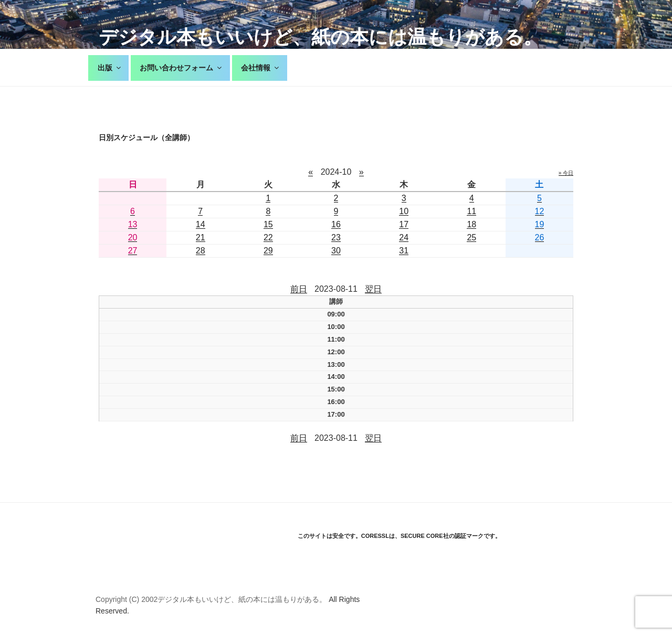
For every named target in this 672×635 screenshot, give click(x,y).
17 (404, 224)
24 (404, 237)
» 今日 (566, 173)
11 (471, 211)
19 (540, 224)
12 (540, 211)
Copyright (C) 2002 (127, 599)
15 (268, 224)
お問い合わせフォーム (181, 68)
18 (471, 224)
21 (201, 237)
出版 (110, 68)
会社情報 (261, 68)
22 (268, 237)
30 (336, 251)
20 (133, 237)
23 (336, 237)
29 (268, 251)
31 (404, 251)
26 (540, 237)
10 (404, 211)
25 (471, 237)
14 (201, 224)
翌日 (373, 289)
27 (133, 251)
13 (133, 224)
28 (201, 251)
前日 (299, 289)
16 (336, 224)
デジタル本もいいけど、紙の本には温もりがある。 (321, 37)
